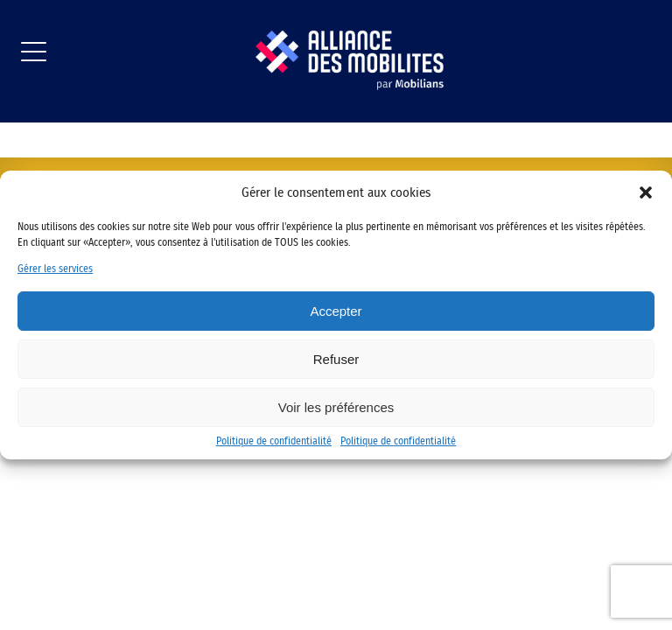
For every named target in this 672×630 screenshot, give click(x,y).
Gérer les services (55, 269)
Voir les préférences (336, 407)
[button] (646, 192)
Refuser (336, 359)
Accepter (336, 311)
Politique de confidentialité (274, 441)
